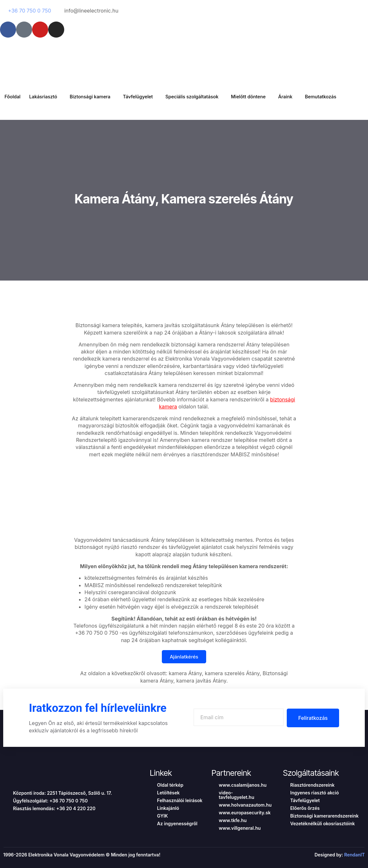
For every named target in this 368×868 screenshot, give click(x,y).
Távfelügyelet (145, 97)
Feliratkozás (311, 718)
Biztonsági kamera (95, 97)
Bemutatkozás (337, 97)
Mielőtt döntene (261, 97)
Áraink (300, 97)
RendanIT (355, 855)
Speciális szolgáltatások (202, 97)
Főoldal (13, 97)
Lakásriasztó (46, 97)
